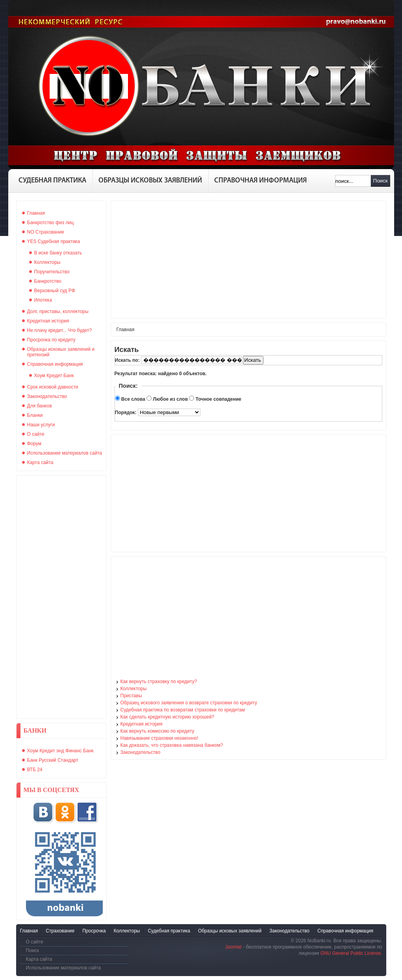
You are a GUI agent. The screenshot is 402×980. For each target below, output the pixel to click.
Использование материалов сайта (64, 968)
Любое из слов (170, 399)
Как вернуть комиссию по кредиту (157, 731)
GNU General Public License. (351, 953)
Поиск (381, 181)
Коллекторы (134, 689)
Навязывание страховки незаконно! (159, 738)
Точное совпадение (219, 399)
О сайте (35, 942)
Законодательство (141, 752)
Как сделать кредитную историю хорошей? (168, 717)
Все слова (133, 399)
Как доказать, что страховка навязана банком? (172, 745)
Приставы (131, 696)
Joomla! (233, 947)
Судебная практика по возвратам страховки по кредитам (183, 710)
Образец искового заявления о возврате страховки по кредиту (189, 703)
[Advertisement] (61, 597)
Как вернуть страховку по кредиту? (159, 682)
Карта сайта (39, 959)
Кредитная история (142, 724)
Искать (253, 360)
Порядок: (126, 413)
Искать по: (128, 360)
